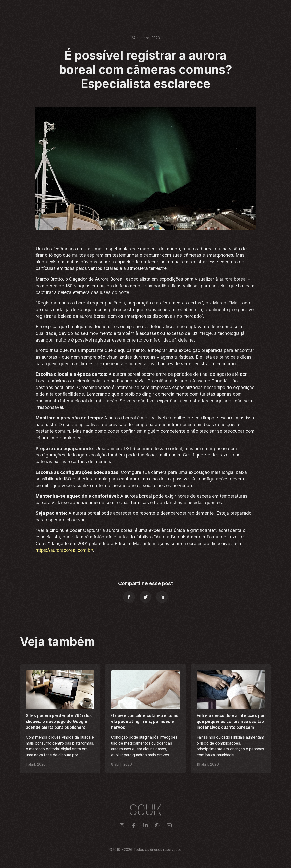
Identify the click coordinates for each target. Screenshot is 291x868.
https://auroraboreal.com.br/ (64, 550)
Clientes (202, 9)
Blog (242, 9)
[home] (28, 10)
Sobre (224, 9)
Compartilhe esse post (146, 583)
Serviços (178, 9)
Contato (263, 9)
